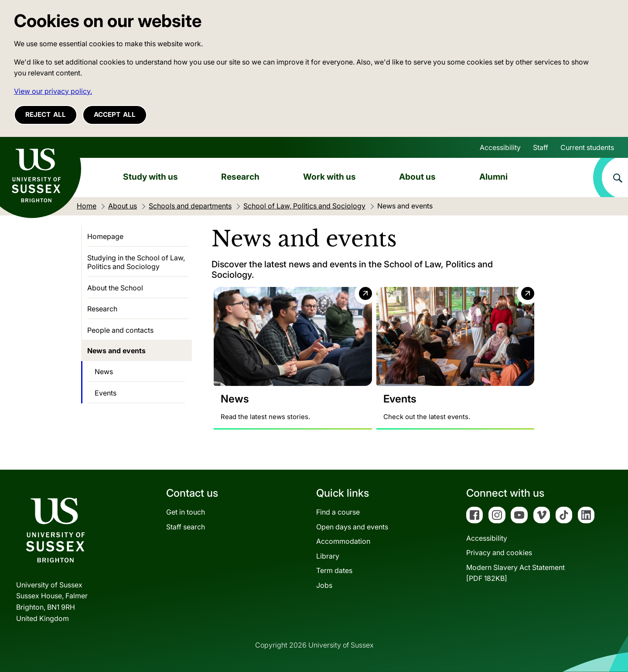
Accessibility (500, 147)
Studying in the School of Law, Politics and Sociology (136, 262)
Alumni (493, 177)
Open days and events (352, 527)
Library (328, 556)
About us (417, 177)
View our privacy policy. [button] (53, 91)
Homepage (105, 236)
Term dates (334, 571)
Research (240, 177)
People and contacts (120, 330)
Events (106, 393)
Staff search (186, 527)
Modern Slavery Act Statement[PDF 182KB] (515, 573)
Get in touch (186, 512)
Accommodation (343, 541)
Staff (541, 147)
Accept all (115, 114)
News (104, 372)
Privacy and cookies (499, 553)
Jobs (324, 585)
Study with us (150, 177)
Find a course (338, 512)
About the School (115, 288)
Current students (587, 147)
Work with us (329, 177)
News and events (116, 351)
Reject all (46, 114)
